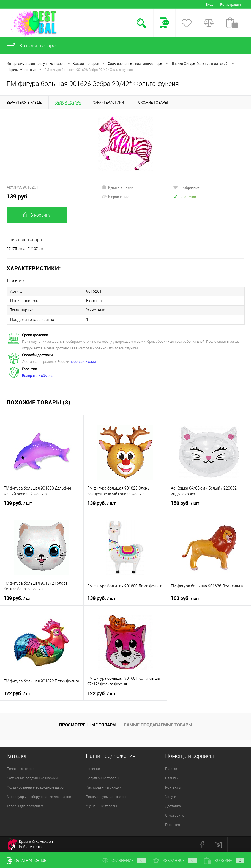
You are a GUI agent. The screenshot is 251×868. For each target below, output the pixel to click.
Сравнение (124, 861)
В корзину (37, 215)
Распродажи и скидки (104, 787)
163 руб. (185, 598)
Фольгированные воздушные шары (36, 787)
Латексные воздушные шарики (32, 778)
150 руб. (185, 503)
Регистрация (230, 5)
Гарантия (173, 824)
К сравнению (116, 197)
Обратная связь (27, 861)
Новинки (93, 768)
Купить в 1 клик (118, 187)
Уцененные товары (101, 806)
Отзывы (172, 778)
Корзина (224, 861)
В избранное (186, 187)
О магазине (175, 815)
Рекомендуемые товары (106, 796)
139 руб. (18, 196)
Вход (209, 5)
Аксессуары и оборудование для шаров (39, 796)
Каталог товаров (32, 45)
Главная (172, 768)
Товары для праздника (25, 806)
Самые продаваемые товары (158, 725)
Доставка (173, 806)
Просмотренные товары (88, 725)
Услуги (171, 796)
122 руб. (18, 693)
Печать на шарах (20, 768)
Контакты (173, 787)
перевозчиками (83, 361)
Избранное (175, 861)
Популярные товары (103, 778)
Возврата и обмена (38, 375)
